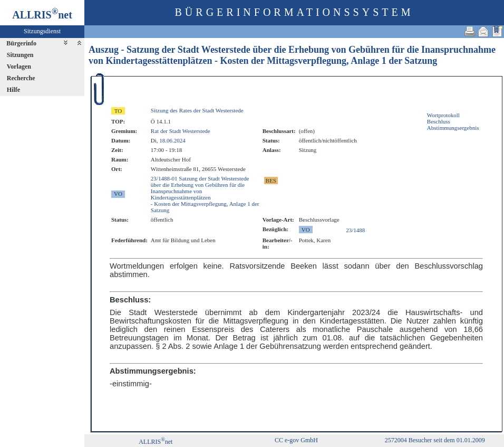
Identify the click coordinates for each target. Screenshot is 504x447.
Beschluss (439, 121)
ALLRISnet (156, 442)
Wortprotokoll (443, 115)
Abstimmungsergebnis (453, 128)
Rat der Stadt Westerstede (181, 131)
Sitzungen (20, 55)
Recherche (21, 78)
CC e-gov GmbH (296, 440)
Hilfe (13, 90)
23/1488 (355, 230)
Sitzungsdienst (42, 31)
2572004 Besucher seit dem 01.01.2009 (435, 440)
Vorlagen (19, 66)
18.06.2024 (172, 140)
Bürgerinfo (21, 43)
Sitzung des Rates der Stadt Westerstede (197, 110)
